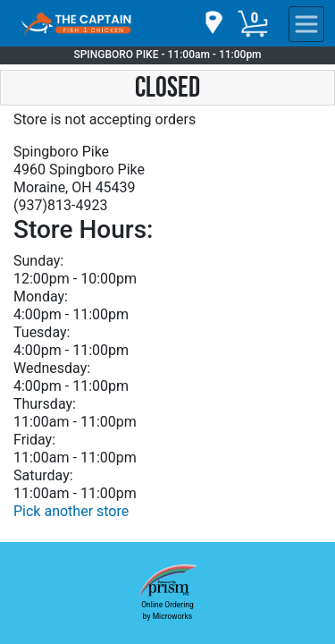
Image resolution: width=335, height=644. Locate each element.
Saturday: (43, 475)
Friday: (34, 440)
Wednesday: (52, 368)
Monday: (41, 297)
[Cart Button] (253, 24)
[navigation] (213, 24)
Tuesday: (42, 332)
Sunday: (38, 261)
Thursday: (45, 404)
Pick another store (71, 511)
